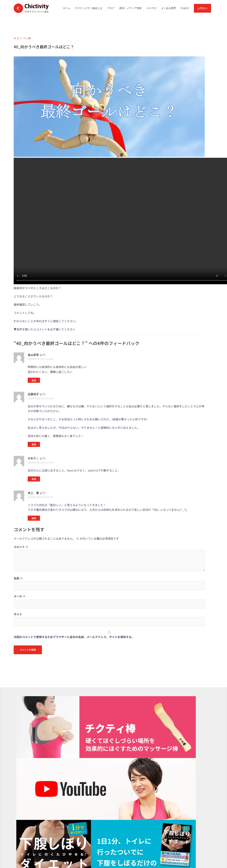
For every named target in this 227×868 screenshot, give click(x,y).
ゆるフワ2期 (23, 38)
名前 (18, 578)
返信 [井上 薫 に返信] (34, 518)
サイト (18, 614)
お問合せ (202, 8)
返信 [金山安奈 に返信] (34, 380)
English (185, 8)
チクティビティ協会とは (89, 8)
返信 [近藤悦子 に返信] (34, 444)
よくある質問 (168, 8)
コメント (21, 547)
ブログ (111, 8)
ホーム (67, 8)
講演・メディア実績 (130, 8)
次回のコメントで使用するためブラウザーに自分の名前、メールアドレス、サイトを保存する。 (74, 637)
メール (20, 596)
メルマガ (151, 8)
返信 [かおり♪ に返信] (34, 479)
